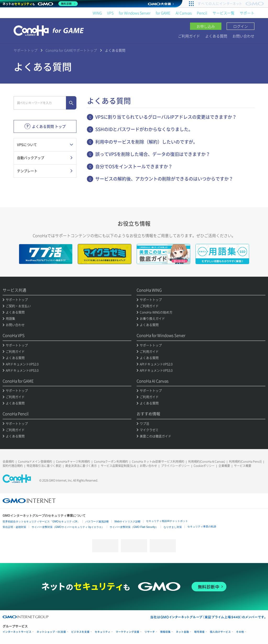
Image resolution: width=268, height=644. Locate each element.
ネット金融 (182, 632)
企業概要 (224, 466)
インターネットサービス (17, 632)
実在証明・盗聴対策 (14, 527)
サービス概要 (243, 466)
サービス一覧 (224, 13)
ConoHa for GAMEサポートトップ (71, 50)
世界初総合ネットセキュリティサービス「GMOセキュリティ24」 (41, 522)
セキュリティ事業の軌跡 (202, 526)
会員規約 (8, 462)
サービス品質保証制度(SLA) (118, 466)
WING (97, 13)
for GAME (163, 13)
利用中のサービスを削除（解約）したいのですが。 (146, 142)
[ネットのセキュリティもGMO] (40, 4)
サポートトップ (26, 50)
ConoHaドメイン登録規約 (35, 462)
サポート (247, 13)
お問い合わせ (243, 36)
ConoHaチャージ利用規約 (73, 462)
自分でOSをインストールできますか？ (134, 166)
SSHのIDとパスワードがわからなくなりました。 (144, 129)
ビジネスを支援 (80, 632)
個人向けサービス (220, 632)
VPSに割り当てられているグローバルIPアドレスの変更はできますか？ (166, 117)
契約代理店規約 (13, 466)
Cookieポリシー (204, 466)
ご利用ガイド (189, 36)
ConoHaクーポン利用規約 (111, 462)
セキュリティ (103, 632)
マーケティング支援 (127, 632)
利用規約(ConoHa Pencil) (245, 462)
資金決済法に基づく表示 (81, 466)
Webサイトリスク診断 (127, 522)
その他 (240, 632)
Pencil (202, 13)
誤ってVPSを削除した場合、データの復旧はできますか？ (153, 154)
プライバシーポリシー (175, 466)
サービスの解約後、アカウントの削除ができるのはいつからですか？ (164, 179)
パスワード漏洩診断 (97, 522)
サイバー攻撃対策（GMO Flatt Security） (134, 527)
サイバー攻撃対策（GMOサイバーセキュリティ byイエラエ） (68, 527)
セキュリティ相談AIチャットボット (167, 521)
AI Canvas (184, 13)
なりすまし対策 (173, 527)
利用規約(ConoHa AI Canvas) (207, 462)
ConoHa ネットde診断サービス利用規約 (158, 462)
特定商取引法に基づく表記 (44, 466)
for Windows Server (135, 13)
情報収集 (165, 632)
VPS (110, 13)
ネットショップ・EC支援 (51, 632)
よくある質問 (216, 36)
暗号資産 (199, 632)
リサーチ (150, 632)
